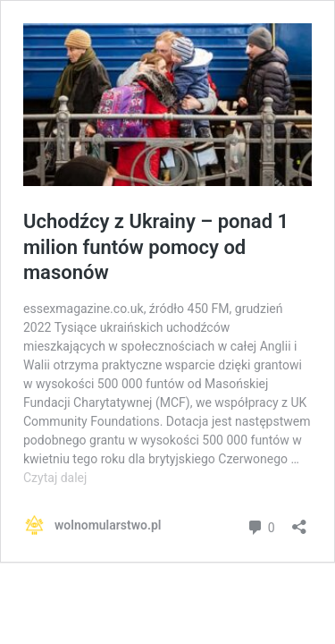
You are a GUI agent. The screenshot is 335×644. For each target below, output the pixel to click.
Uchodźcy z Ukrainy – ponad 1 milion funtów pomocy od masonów (156, 247)
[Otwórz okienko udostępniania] (299, 521)
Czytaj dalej (55, 478)
